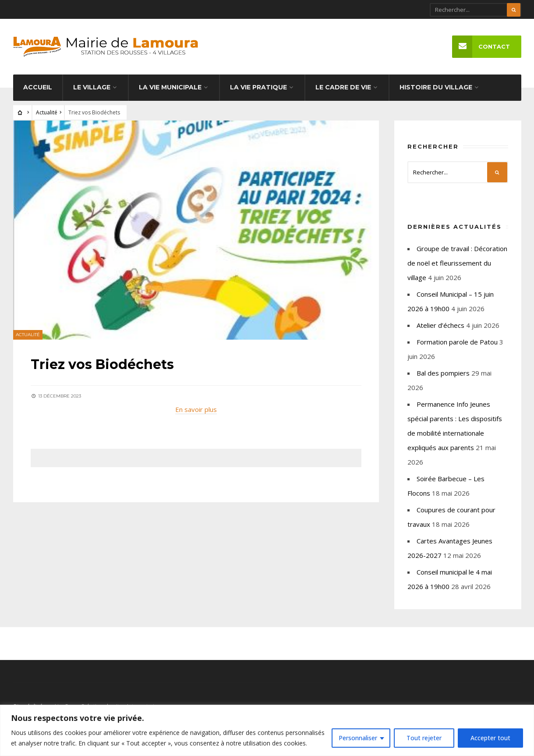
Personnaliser (358, 738)
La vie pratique (258, 87)
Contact (481, 47)
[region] (267, 730)
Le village (92, 87)
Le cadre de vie (343, 87)
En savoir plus (196, 409)
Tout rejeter (424, 738)
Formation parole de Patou (457, 342)
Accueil (38, 87)
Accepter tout (490, 738)
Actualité (47, 112)
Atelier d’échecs (440, 325)
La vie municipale (170, 87)
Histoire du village (436, 87)
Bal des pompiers (443, 373)
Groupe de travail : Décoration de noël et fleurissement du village (457, 263)
